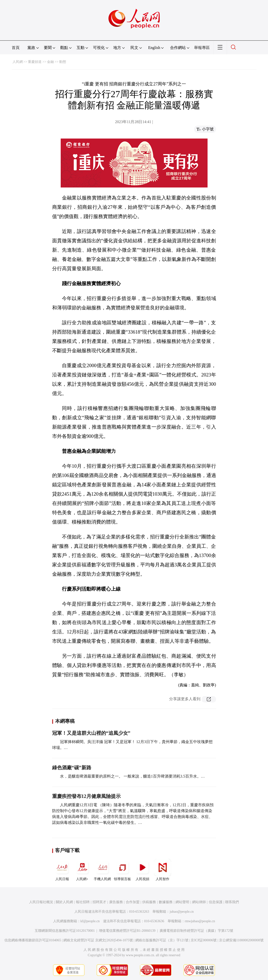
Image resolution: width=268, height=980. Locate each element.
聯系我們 (232, 902)
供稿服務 (149, 902)
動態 (63, 62)
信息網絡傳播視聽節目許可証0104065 (33, 940)
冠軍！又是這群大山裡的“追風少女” (91, 733)
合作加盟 (133, 902)
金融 (50, 62)
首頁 (16, 48)
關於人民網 (64, 902)
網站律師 (199, 902)
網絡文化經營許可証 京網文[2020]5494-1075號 (98, 940)
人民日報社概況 (41, 902)
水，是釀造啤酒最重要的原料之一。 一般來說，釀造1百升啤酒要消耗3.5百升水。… (132, 776)
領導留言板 (122, 870)
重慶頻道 (35, 62)
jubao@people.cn (182, 912)
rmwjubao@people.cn (200, 921)
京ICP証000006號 (204, 940)
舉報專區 (202, 48)
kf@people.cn (90, 921)
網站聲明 (182, 902)
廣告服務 (116, 902)
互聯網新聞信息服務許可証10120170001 (65, 931)
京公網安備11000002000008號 (241, 940)
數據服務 (166, 902)
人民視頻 (142, 870)
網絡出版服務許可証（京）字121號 (162, 940)
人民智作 (163, 870)
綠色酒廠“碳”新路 (72, 768)
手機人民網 (102, 870)
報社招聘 (83, 902)
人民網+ (82, 870)
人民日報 (62, 870)
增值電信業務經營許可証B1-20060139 (127, 931)
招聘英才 (99, 902)
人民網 (18, 62)
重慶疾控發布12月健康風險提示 (86, 796)
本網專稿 (65, 721)
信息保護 (216, 902)
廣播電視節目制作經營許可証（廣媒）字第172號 (196, 931)
